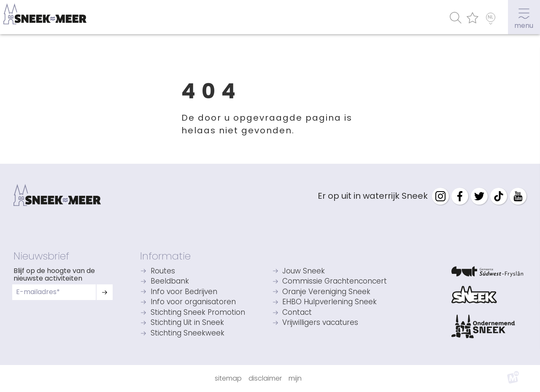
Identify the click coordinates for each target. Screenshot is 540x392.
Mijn (295, 378)
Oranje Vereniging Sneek (326, 292)
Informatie (165, 256)
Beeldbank (170, 282)
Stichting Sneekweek (188, 334)
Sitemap (228, 378)
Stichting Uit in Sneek (187, 323)
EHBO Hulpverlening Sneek (329, 302)
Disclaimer (265, 378)
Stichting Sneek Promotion (198, 313)
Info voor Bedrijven (184, 292)
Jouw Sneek (304, 272)
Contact (297, 313)
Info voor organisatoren (193, 302)
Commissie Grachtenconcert (335, 282)
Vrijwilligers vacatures (320, 323)
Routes (163, 272)
